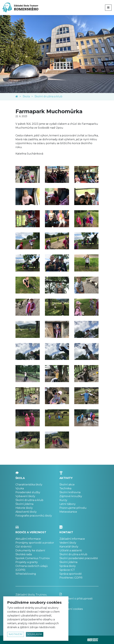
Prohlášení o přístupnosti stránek (79, 598)
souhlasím (35, 634)
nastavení (16, 634)
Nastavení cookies (71, 609)
